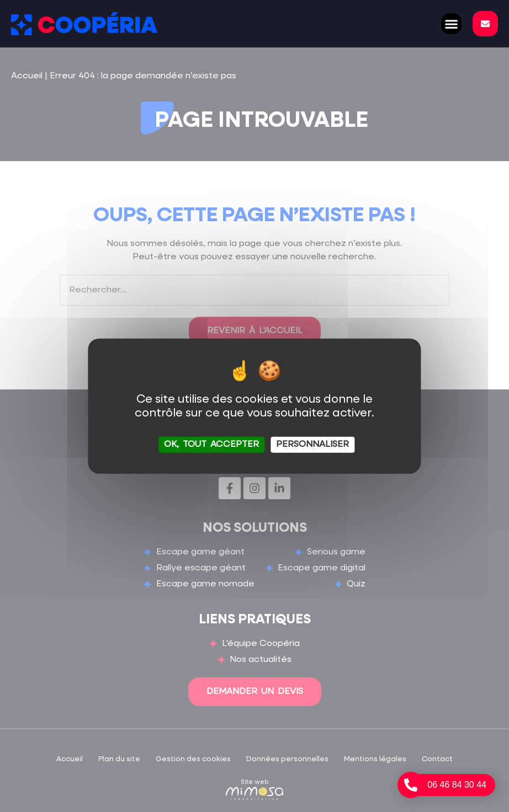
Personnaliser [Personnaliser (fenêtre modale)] (312, 444)
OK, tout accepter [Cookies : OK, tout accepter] (211, 444)
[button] (452, 24)
